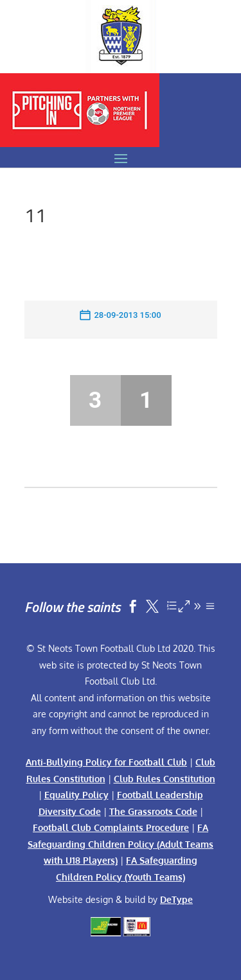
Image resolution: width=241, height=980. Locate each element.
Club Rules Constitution (165, 779)
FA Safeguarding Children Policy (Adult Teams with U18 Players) (121, 844)
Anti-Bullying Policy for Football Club (106, 762)
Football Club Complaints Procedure (111, 827)
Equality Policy (76, 795)
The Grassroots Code (153, 811)
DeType (176, 899)
